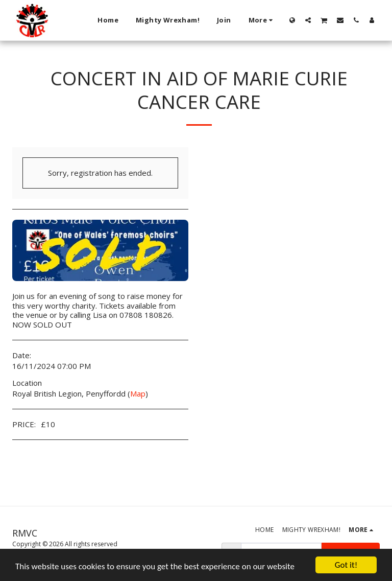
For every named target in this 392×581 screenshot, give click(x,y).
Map (138, 393)
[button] (308, 20)
